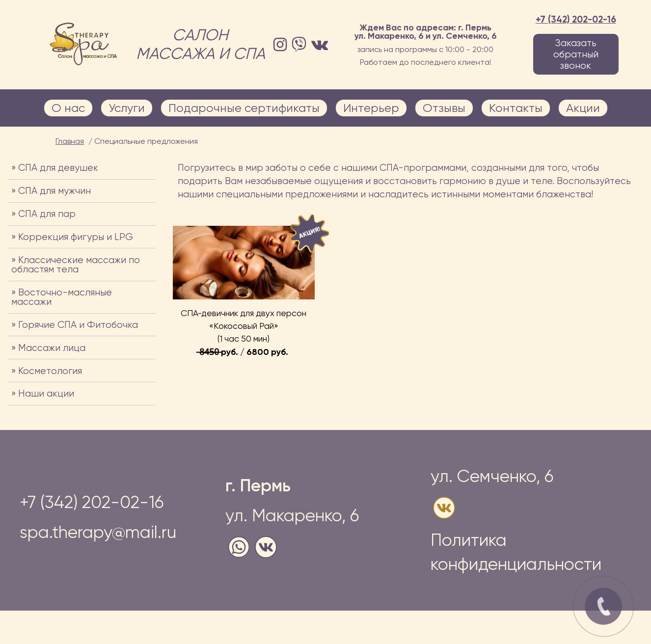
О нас (68, 108)
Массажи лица (52, 348)
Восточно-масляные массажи (62, 297)
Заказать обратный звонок (576, 54)
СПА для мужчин (54, 191)
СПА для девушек (58, 168)
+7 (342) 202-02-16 (576, 19)
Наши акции (46, 393)
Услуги (127, 108)
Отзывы (444, 108)
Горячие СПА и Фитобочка (78, 325)
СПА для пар (47, 214)
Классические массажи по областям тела (76, 265)
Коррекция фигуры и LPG (76, 237)
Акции (583, 108)
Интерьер (371, 108)
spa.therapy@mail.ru (98, 532)
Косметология (50, 371)
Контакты (516, 108)
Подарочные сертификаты (244, 108)
